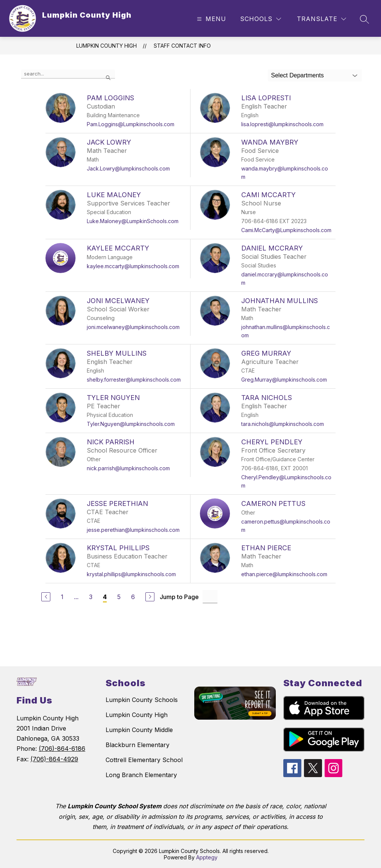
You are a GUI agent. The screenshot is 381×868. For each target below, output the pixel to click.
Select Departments (297, 75)
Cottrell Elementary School (144, 760)
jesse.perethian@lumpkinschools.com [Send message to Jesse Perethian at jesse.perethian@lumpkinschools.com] (133, 530)
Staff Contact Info (182, 46)
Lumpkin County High (107, 46)
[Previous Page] (46, 597)
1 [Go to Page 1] (62, 597)
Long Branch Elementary (141, 775)
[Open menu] (211, 19)
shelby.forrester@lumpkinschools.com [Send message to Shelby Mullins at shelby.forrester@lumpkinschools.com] (134, 380)
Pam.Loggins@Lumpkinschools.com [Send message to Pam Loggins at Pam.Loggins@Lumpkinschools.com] (131, 124)
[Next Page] (150, 597)
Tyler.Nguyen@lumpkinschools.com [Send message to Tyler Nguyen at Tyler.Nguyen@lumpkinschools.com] (131, 424)
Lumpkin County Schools (142, 700)
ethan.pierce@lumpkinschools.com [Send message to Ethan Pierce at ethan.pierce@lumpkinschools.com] (284, 574)
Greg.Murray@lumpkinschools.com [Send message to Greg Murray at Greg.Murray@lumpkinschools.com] (284, 380)
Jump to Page (179, 597)
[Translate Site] (321, 19)
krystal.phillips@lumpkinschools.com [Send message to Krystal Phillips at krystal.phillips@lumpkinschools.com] (131, 574)
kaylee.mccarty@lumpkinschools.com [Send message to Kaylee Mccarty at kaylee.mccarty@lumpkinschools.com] (133, 266)
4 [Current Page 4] (105, 597)
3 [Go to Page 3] (91, 597)
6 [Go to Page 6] (133, 597)
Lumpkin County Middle (139, 730)
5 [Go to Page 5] (119, 597)
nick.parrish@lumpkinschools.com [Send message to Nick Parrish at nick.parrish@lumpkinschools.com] (128, 468)
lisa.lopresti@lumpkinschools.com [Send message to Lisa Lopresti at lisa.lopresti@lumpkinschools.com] (282, 124)
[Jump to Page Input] (210, 597)
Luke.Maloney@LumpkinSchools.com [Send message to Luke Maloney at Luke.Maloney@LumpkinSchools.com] (133, 221)
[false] (68, 74)
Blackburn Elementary (138, 745)
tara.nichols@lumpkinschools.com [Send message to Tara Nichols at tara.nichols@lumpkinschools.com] (283, 424)
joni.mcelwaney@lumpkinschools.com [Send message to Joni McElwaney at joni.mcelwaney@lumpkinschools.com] (133, 327)
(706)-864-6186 (62, 749)
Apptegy (207, 857)
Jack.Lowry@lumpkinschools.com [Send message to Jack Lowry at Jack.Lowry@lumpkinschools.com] (128, 168)
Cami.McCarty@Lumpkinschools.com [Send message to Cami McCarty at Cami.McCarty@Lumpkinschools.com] (286, 230)
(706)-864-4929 (54, 759)
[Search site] (364, 19)
